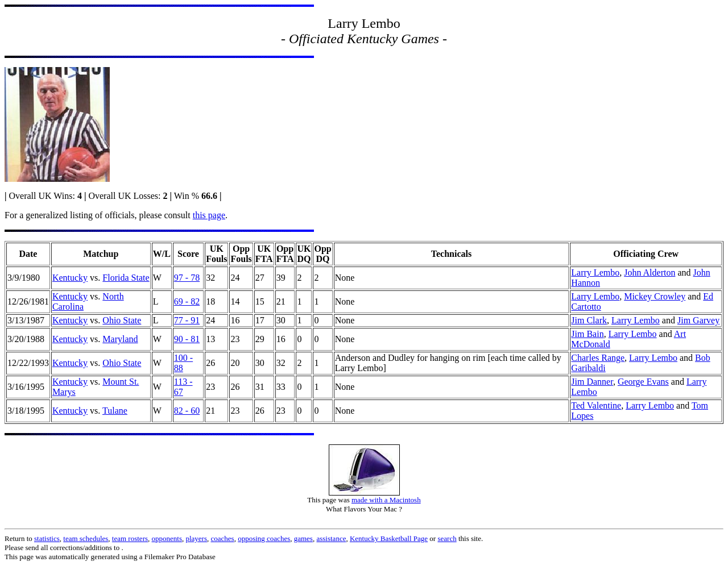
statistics (47, 538)
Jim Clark (589, 320)
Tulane (115, 411)
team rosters (130, 538)
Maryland (120, 339)
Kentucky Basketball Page (389, 538)
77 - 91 (187, 320)
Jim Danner (592, 382)
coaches (223, 538)
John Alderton (650, 272)
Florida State (126, 278)
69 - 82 (187, 301)
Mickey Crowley (655, 296)
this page (209, 215)
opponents (167, 538)
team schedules (86, 538)
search (447, 538)
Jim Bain (587, 334)
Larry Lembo (595, 272)
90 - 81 (187, 339)
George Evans (643, 382)
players (196, 538)
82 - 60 (187, 411)
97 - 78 (187, 278)
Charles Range (598, 358)
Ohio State (122, 320)
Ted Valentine (596, 405)
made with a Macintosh (386, 500)
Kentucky (70, 278)
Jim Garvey (698, 320)
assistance (331, 538)
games (303, 538)
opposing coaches (264, 538)
